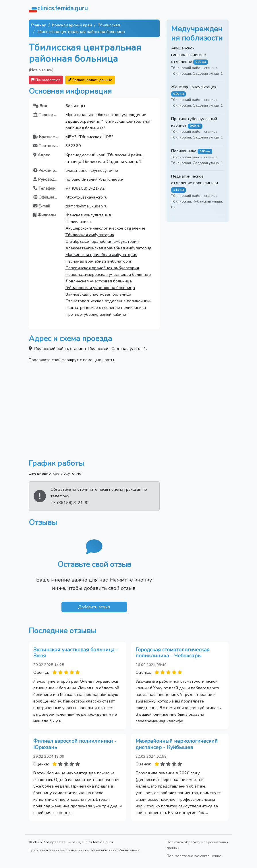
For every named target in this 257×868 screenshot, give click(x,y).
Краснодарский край (72, 25)
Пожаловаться (46, 80)
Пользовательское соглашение (194, 856)
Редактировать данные (90, 80)
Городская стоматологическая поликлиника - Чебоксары (173, 653)
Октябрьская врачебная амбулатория (102, 241)
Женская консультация (194, 87)
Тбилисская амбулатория (90, 235)
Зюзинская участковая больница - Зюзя (76, 653)
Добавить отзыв (94, 607)
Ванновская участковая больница (98, 294)
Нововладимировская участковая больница (108, 274)
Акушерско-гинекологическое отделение (189, 55)
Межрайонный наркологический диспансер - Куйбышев (177, 744)
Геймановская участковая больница (100, 288)
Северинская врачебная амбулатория (102, 268)
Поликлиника (184, 151)
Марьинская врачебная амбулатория (101, 255)
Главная (39, 25)
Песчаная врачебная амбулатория (99, 261)
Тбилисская (109, 25)
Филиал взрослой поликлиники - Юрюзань (75, 744)
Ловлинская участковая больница (99, 281)
